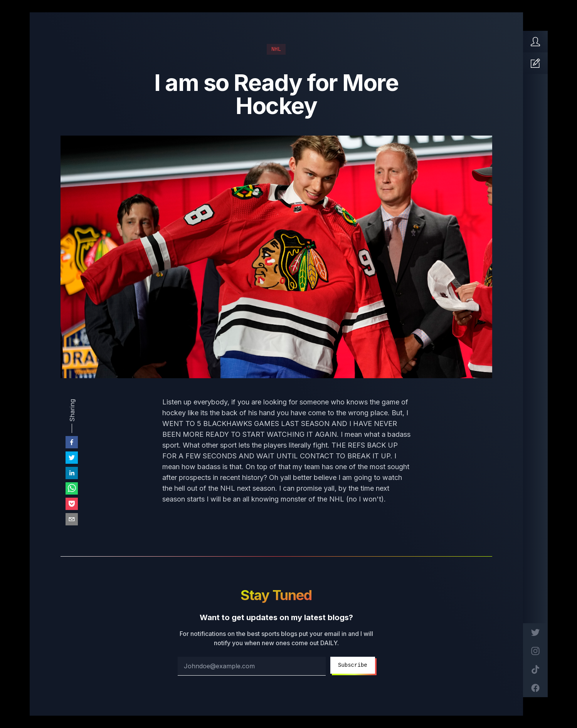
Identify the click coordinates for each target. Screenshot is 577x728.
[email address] (252, 666)
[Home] (535, 42)
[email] (72, 519)
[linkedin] (72, 473)
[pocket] (72, 504)
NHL (276, 49)
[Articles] (535, 63)
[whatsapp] (72, 488)
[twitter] (72, 458)
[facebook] (72, 442)
